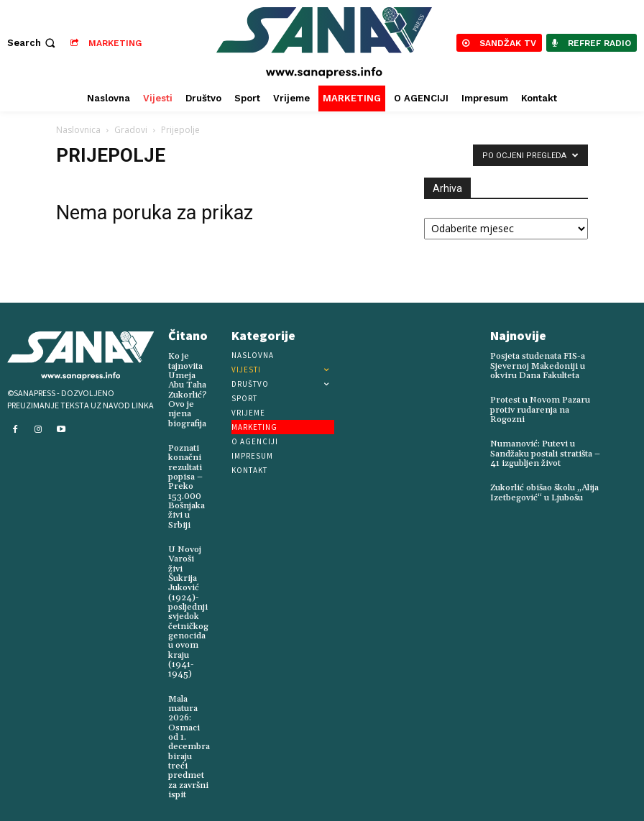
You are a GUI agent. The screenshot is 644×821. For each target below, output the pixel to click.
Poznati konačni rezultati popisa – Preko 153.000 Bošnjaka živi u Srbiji (186, 486)
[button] (33, 43)
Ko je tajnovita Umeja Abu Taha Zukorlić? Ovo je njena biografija (187, 389)
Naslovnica (78, 130)
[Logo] (324, 43)
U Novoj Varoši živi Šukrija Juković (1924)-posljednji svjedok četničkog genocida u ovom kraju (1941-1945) (188, 610)
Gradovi (131, 130)
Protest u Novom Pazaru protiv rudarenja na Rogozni (539, 409)
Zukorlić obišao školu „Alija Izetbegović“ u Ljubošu (543, 492)
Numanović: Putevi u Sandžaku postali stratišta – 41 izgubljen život (544, 453)
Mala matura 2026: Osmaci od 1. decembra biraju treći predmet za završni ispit (189, 743)
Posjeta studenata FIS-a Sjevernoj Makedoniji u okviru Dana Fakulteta (537, 366)
